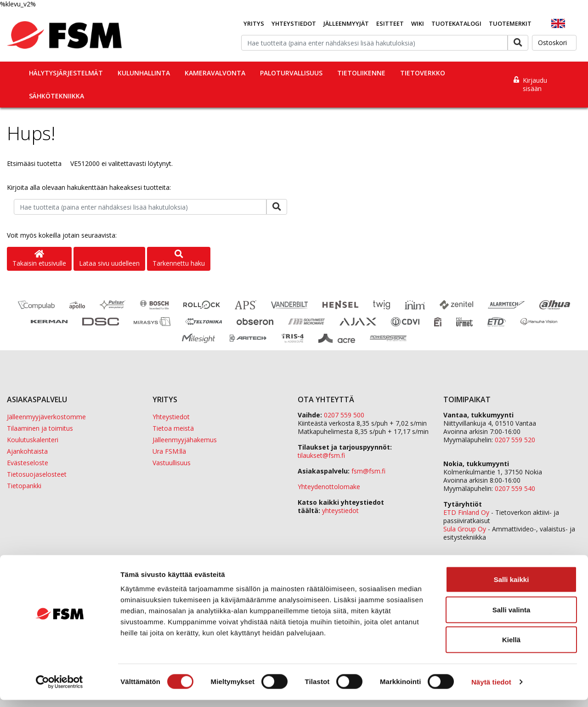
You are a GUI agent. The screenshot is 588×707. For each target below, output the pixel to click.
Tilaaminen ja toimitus (40, 428)
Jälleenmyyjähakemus (185, 440)
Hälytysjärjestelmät (66, 73)
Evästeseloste (28, 463)
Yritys (254, 23)
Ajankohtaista (27, 451)
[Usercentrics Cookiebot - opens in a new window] (59, 689)
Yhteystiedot (294, 23)
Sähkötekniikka (57, 96)
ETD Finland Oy (466, 512)
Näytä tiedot (491, 689)
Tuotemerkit (510, 23)
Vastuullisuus (172, 463)
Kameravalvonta (215, 73)
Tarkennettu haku (179, 259)
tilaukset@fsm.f (321, 455)
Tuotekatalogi (456, 23)
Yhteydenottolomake (329, 487)
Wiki (418, 23)
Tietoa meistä (173, 428)
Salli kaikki (512, 586)
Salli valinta (512, 617)
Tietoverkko (423, 73)
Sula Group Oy (465, 529)
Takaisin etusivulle (39, 259)
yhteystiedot (340, 510)
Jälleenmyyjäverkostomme (46, 417)
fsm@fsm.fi (368, 471)
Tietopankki (24, 486)
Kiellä (511, 647)
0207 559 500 (344, 415)
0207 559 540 (515, 488)
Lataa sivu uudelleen (109, 263)
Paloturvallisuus (291, 73)
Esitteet (390, 23)
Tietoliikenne (361, 73)
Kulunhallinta (144, 73)
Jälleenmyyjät (346, 23)
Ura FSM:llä (169, 451)
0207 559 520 (515, 440)
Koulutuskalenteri (33, 440)
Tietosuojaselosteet (37, 474)
